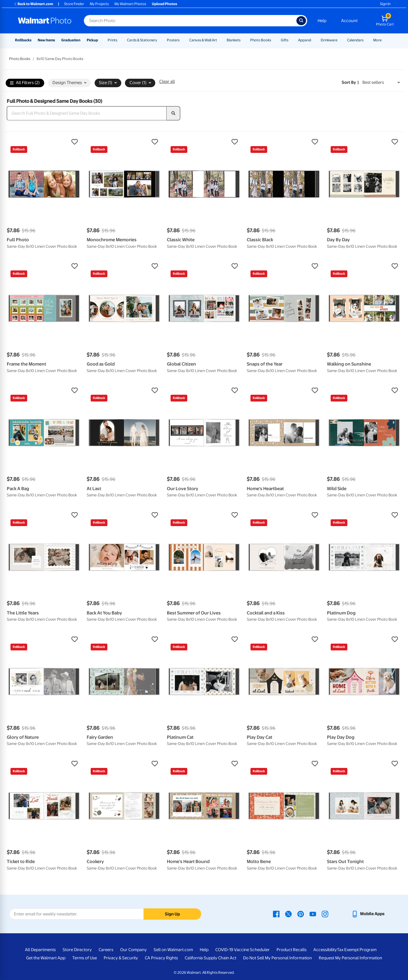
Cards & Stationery (142, 40)
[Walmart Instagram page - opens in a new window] (325, 914)
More (377, 40)
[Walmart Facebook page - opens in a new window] (276, 914)
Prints (112, 40)
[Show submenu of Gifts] (291, 40)
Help (322, 21)
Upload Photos (164, 4)
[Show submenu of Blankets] (243, 40)
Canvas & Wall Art (203, 40)
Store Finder (74, 4)
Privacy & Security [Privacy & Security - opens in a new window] (121, 958)
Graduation (71, 40)
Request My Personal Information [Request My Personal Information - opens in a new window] (350, 958)
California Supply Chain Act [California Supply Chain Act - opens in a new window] (211, 958)
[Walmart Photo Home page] (45, 21)
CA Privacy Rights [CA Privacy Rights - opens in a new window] (161, 958)
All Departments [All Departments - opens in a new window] (40, 950)
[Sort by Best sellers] (381, 83)
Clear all (167, 82)
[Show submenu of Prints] (120, 40)
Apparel (305, 40)
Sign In (385, 4)
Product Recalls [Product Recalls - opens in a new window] (292, 950)
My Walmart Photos (130, 4)
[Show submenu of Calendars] (366, 40)
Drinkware (329, 40)
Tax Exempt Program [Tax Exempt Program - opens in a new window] (357, 950)
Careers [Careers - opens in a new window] (106, 950)
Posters (173, 40)
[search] (173, 113)
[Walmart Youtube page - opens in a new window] (313, 914)
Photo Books (261, 40)
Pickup (92, 40)
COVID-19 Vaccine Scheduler (243, 950)
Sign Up (172, 914)
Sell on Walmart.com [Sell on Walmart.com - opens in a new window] (173, 950)
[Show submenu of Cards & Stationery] (160, 40)
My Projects (99, 4)
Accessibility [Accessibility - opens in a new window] (325, 950)
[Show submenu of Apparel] (314, 40)
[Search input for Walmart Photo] (190, 21)
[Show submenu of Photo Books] (274, 40)
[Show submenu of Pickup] (101, 40)
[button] (44, 142)
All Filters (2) (25, 83)
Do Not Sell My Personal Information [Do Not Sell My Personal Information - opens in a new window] (278, 958)
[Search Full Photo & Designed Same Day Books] (87, 113)
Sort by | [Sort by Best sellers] (350, 82)
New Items (46, 40)
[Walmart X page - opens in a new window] (288, 914)
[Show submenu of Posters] (182, 40)
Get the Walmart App (46, 958)
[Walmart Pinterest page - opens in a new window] (301, 914)
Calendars (355, 40)
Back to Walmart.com (33, 4)
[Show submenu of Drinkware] (340, 40)
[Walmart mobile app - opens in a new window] (368, 914)
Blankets (234, 40)
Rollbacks (23, 40)
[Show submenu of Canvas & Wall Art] (220, 40)
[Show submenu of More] (384, 40)
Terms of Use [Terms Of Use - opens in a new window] (85, 958)
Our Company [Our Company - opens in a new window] (133, 950)
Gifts (285, 40)
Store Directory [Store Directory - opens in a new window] (77, 950)
